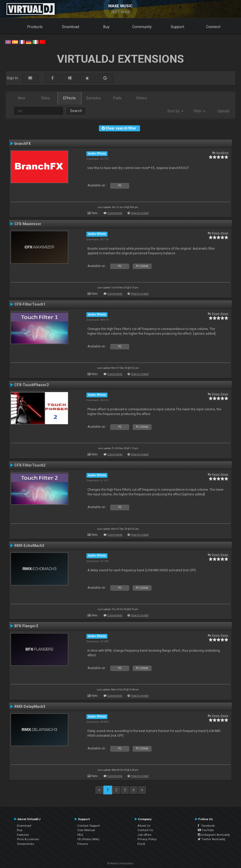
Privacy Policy (147, 839)
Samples (93, 98)
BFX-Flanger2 (26, 626)
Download (71, 27)
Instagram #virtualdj (214, 835)
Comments (115, 213)
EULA (141, 844)
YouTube (206, 830)
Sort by (175, 111)
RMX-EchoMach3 (29, 546)
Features (23, 835)
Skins (46, 98)
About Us (144, 826)
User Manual (86, 830)
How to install (140, 213)
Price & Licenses (28, 839)
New (22, 98)
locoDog (222, 153)
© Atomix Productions (121, 863)
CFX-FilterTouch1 (30, 304)
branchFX (23, 144)
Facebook (206, 826)
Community (142, 27)
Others (141, 98)
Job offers (144, 835)
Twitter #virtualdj (211, 839)
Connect (213, 27)
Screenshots (26, 844)
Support (177, 27)
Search (76, 111)
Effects (69, 98)
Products (35, 27)
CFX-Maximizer (28, 224)
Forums (83, 844)
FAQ (80, 835)
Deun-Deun (220, 233)
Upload (223, 111)
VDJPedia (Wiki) (88, 839)
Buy (106, 27)
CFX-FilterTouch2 (30, 465)
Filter (199, 111)
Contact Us (145, 830)
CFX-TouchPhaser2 (31, 385)
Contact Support (89, 826)
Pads (117, 98)
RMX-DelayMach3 (30, 707)
